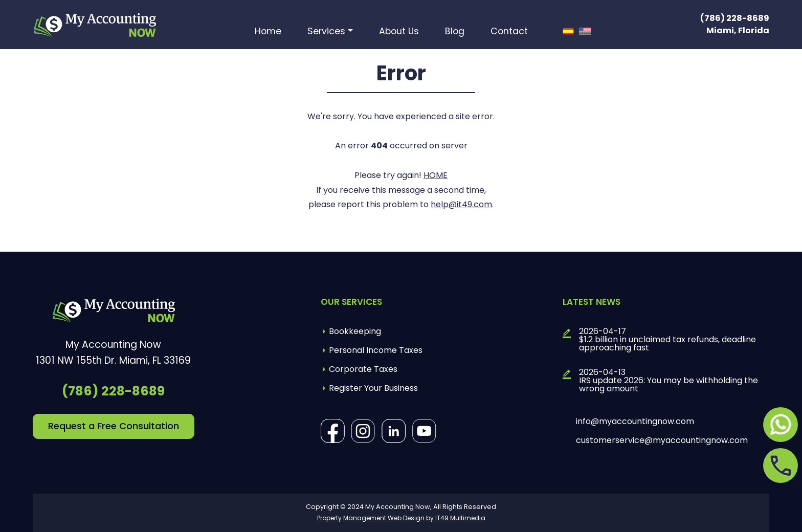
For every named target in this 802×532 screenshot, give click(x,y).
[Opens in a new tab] (781, 425)
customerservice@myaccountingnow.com (662, 440)
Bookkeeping (355, 331)
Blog (455, 32)
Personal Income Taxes (376, 350)
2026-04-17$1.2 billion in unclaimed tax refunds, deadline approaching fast (667, 340)
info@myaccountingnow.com (635, 422)
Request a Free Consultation (114, 426)
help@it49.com (461, 204)
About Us (399, 32)
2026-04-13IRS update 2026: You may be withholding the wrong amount (669, 381)
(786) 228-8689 (735, 18)
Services (326, 32)
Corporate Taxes (363, 369)
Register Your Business (373, 388)
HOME (436, 175)
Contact (509, 32)
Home (268, 32)
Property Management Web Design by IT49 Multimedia (401, 518)
